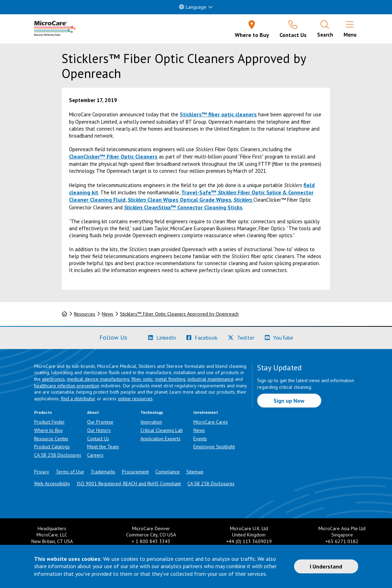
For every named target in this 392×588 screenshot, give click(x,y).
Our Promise (100, 422)
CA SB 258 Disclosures (58, 455)
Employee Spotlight (214, 447)
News (107, 314)
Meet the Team (103, 447)
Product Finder (49, 422)
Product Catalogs (52, 447)
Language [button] (193, 7)
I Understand (326, 566)
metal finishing (170, 379)
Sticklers (243, 200)
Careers (95, 455)
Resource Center (51, 439)
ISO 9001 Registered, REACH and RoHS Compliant (129, 483)
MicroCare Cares (211, 422)
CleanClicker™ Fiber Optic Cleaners (113, 156)
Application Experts (160, 439)
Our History (99, 430)
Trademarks (103, 472)
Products (43, 412)
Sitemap (195, 472)
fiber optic (142, 379)
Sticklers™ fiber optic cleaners (218, 114)
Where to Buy (48, 430)
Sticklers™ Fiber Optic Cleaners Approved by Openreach (179, 314)
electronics (53, 379)
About (93, 412)
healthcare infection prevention (67, 386)
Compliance (168, 472)
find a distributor (78, 399)
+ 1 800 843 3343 (151, 541)
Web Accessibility (52, 483)
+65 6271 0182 (342, 541)
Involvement (206, 412)
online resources (135, 399)
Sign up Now (289, 401)
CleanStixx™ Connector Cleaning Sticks (183, 207)
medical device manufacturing (98, 379)
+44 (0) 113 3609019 (249, 541)
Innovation (151, 422)
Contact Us (98, 439)
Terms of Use (70, 472)
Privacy (42, 472)
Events (200, 439)
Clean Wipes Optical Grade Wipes (179, 200)
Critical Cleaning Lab (162, 430)
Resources (84, 314)
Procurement (135, 472)
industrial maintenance (211, 379)
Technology (152, 412)
